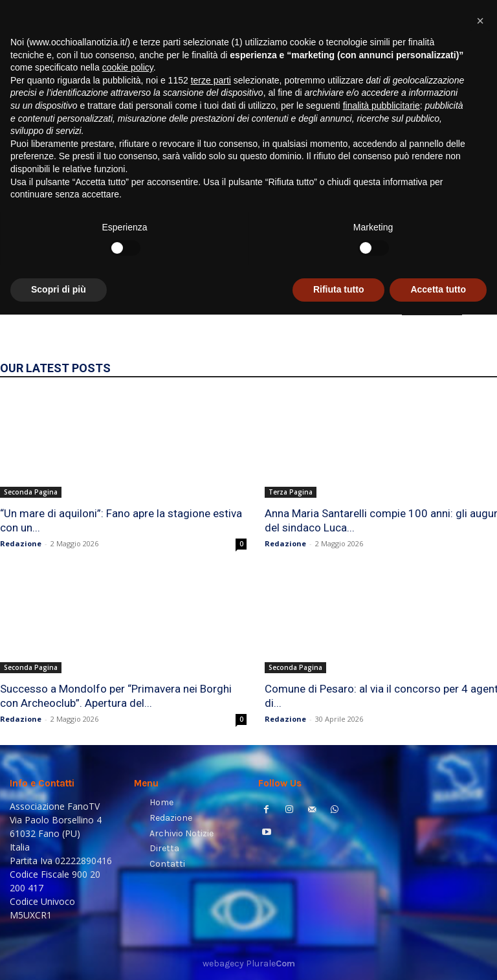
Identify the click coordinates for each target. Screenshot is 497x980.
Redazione (21, 543)
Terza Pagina (291, 492)
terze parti (211, 746)
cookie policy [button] (128, 733)
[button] (471, 165)
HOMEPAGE (432, 306)
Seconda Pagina (31, 492)
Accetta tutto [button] (438, 955)
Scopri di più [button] (59, 955)
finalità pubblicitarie (381, 771)
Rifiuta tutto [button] (339, 955)
